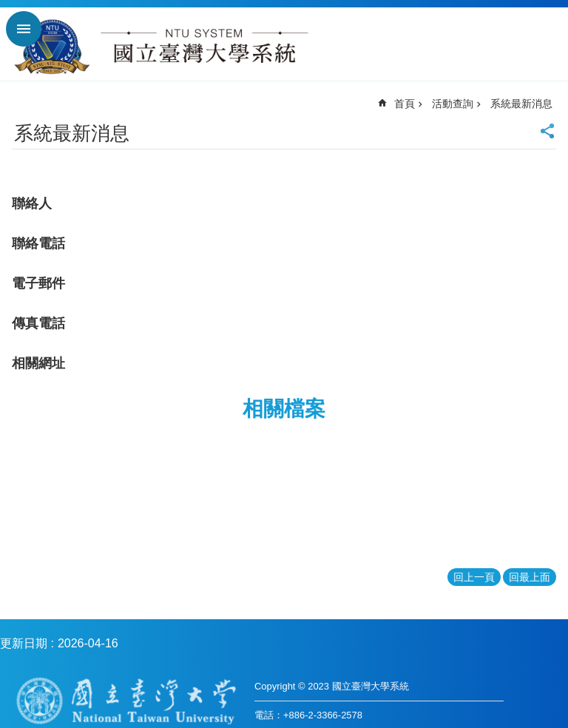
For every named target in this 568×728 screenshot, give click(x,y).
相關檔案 (284, 409)
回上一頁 (474, 577)
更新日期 (24, 643)
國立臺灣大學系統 (161, 50)
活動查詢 (453, 104)
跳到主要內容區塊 (8, 8)
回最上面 (530, 577)
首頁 (405, 104)
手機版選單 (24, 29)
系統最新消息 (521, 104)
